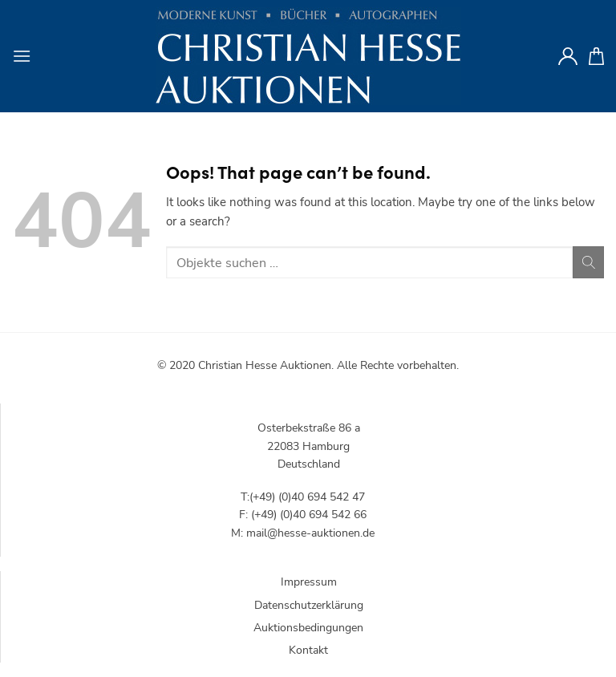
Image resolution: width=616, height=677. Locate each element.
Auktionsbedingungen (308, 628)
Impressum (309, 582)
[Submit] (588, 262)
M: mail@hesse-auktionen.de (303, 533)
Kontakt (308, 650)
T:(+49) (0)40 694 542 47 (303, 497)
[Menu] (22, 56)
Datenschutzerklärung (309, 605)
